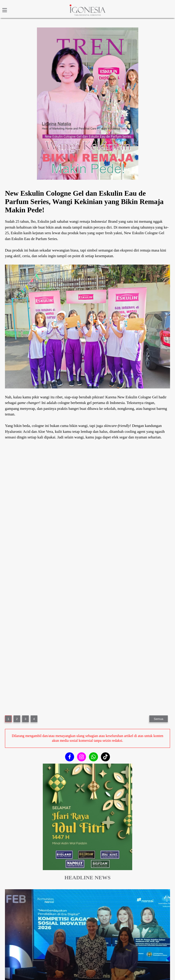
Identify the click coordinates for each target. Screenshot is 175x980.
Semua (159, 719)
